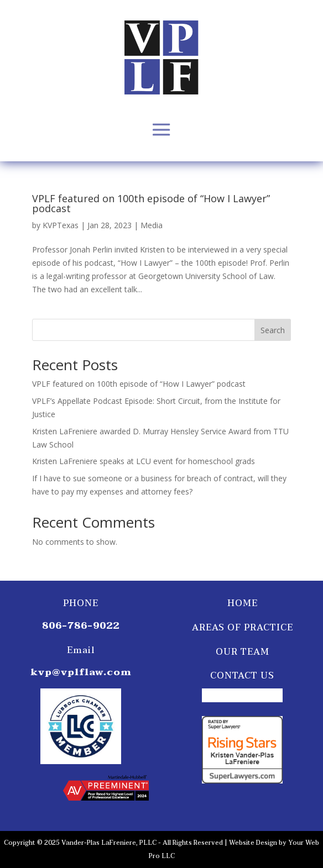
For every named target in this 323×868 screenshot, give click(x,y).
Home (243, 603)
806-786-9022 (81, 626)
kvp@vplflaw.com (81, 672)
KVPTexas (61, 225)
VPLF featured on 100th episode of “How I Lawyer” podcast (151, 203)
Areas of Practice (243, 628)
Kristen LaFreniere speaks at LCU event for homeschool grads (144, 461)
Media (152, 225)
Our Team (243, 652)
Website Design (253, 843)
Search (273, 330)
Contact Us (242, 676)
